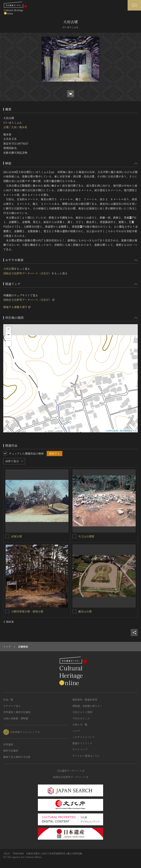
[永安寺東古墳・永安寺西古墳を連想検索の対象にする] (7, 536)
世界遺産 (8, 744)
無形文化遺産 (11, 751)
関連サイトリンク (82, 743)
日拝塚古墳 (85, 536)
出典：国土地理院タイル (125, 431)
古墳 (6, 127)
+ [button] (9, 329)
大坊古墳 (9, 269)
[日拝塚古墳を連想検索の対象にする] (74, 536)
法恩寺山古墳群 (21, 611)
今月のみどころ (81, 718)
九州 (14, 127)
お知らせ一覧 (80, 724)
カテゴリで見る (12, 706)
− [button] (9, 335)
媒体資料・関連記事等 (85, 700)
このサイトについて (84, 737)
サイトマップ (80, 749)
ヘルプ (76, 731)
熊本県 (23, 127)
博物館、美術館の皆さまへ (87, 706)
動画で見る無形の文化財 (17, 757)
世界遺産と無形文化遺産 (17, 712)
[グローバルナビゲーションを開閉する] (134, 5)
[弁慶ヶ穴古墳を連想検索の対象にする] (74, 611)
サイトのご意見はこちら (86, 756)
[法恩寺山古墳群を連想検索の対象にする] (7, 611)
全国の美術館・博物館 (16, 718)
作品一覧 (8, 700)
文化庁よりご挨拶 (82, 712)
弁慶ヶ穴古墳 (86, 611)
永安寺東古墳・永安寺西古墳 (29, 536)
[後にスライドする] (133, 622)
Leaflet (109, 431)
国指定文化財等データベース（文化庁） (27, 273)
